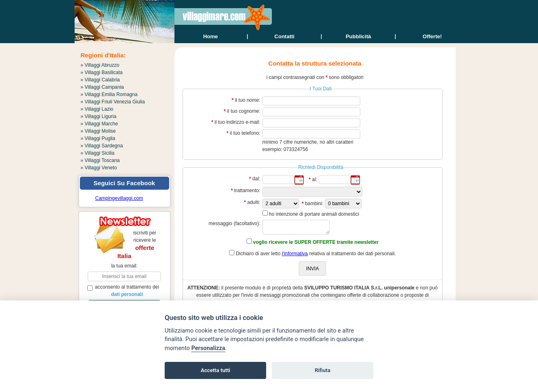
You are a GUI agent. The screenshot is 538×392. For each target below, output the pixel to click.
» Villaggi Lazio (97, 109)
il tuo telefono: (245, 133)
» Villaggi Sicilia (98, 153)
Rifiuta (322, 370)
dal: (256, 179)
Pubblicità (358, 36)
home (210, 36)
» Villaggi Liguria (99, 116)
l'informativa (295, 254)
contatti (284, 36)
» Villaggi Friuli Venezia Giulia (113, 102)
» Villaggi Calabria (100, 80)
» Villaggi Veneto (99, 168)
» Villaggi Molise (98, 131)
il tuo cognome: (244, 111)
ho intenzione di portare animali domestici (314, 214)
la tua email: (125, 266)
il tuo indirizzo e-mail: (237, 122)
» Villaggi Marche (99, 124)
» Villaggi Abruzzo (100, 65)
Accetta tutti (215, 370)
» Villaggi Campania (103, 87)
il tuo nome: (247, 100)
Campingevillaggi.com (119, 198)
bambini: (314, 204)
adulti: (254, 202)
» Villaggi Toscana (100, 160)
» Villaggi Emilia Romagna (109, 94)
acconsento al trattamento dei (123, 291)
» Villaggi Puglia (98, 138)
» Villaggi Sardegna (102, 146)
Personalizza (208, 348)
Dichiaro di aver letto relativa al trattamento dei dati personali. (316, 254)
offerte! (432, 36)
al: (314, 180)
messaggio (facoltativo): (235, 223)
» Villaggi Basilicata (102, 72)
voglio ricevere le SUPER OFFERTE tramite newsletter (316, 242)
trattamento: (247, 191)
